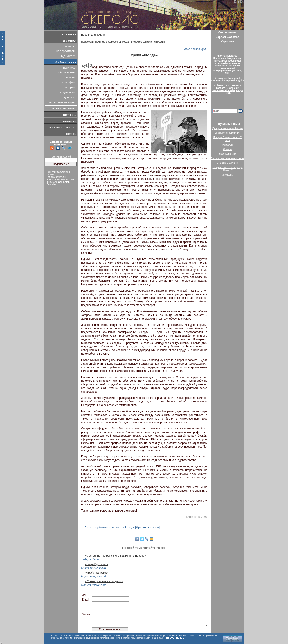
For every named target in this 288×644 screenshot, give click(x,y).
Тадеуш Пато (90, 559)
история (70, 87)
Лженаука (228, 175)
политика (69, 68)
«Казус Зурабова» (97, 564)
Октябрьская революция (227, 133)
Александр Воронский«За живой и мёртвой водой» (227, 79)
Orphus (50, 175)
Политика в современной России (112, 42)
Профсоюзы (88, 42)
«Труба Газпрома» (97, 573)
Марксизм (227, 145)
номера (70, 46)
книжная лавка (63, 127)
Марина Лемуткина (94, 585)
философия (67, 82)
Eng (237, 2)
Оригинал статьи (147, 528)
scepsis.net (195, 636)
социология (67, 92)
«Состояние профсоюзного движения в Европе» (116, 556)
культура (69, 97)
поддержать (3, 48)
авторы (70, 115)
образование (67, 73)
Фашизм (227, 149)
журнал (70, 41)
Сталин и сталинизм (227, 163)
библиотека (66, 62)
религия (70, 78)
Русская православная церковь (227, 158)
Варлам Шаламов (227, 37)
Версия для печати (93, 35)
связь (71, 134)
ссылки (70, 121)
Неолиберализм (228, 154)
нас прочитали (66, 51)
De (242, 2)
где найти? (68, 56)
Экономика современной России (148, 42)
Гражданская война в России (227, 128)
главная (69, 34)
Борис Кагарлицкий (195, 49)
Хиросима (227, 41)
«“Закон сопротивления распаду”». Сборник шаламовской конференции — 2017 (227, 89)
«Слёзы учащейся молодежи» (104, 581)
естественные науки (62, 102)
